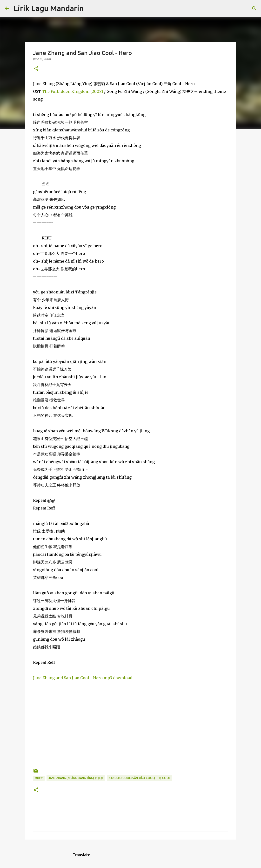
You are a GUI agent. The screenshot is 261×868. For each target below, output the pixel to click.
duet (39, 778)
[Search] (90, 8)
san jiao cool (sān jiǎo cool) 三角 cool (140, 778)
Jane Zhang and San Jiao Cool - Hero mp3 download (83, 678)
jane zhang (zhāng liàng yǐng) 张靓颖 (76, 778)
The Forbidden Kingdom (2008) (73, 91)
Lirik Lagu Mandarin (49, 8)
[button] (36, 69)
